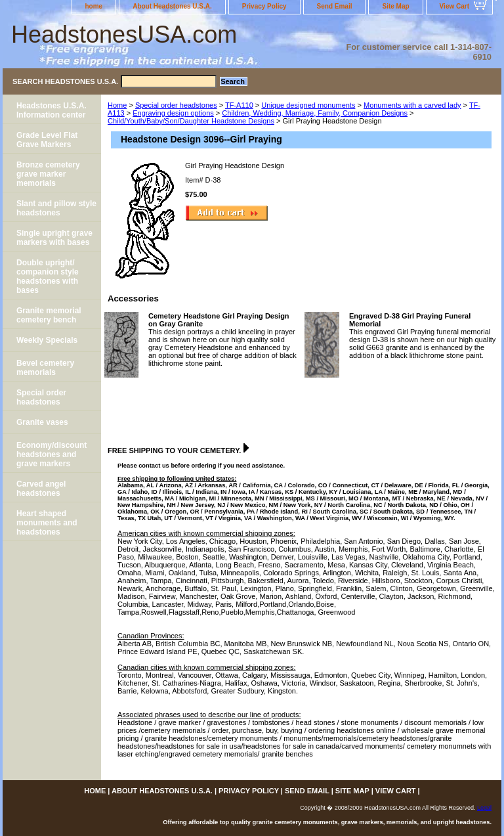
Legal (484, 808)
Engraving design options (173, 113)
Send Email (335, 6)
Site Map (395, 6)
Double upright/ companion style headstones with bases (48, 276)
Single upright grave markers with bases (54, 238)
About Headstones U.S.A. (172, 6)
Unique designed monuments (308, 105)
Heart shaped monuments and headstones (47, 523)
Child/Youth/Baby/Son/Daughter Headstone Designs (191, 121)
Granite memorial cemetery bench (49, 315)
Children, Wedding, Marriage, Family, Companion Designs (315, 113)
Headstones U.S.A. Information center (52, 110)
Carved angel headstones (41, 489)
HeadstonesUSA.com (124, 34)
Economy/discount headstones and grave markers (52, 454)
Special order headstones (176, 105)
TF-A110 (239, 105)
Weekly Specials (47, 340)
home (94, 6)
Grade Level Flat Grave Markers (47, 140)
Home (117, 105)
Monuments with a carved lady (412, 105)
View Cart (454, 6)
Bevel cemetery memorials (45, 368)
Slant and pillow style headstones (56, 208)
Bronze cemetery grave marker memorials (48, 174)
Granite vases (42, 422)
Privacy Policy (264, 6)
